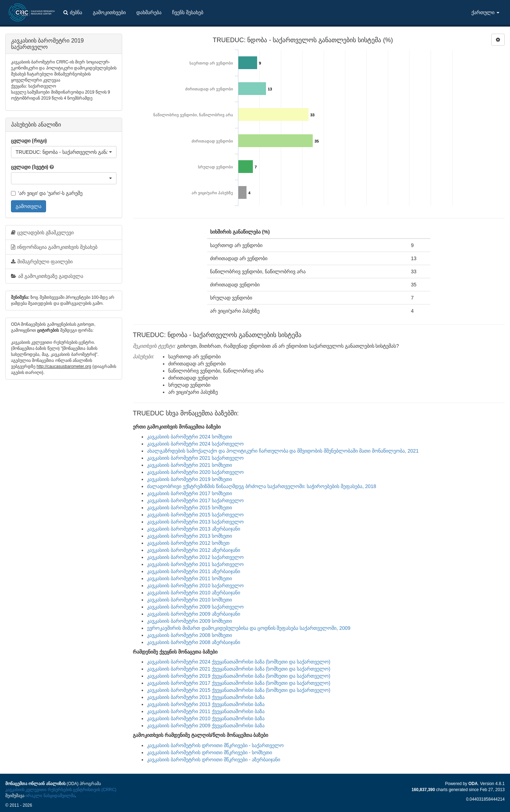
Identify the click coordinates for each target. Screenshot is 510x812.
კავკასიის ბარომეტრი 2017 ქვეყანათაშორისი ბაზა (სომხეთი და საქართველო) (239, 683)
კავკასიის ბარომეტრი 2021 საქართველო (195, 458)
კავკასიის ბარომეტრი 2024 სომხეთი (189, 437)
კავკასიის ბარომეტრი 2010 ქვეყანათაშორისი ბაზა (206, 718)
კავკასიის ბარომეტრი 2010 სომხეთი (189, 600)
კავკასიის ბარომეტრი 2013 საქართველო (195, 522)
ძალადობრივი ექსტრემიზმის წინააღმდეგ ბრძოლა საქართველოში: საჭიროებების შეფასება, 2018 (262, 486)
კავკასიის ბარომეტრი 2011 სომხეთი (189, 578)
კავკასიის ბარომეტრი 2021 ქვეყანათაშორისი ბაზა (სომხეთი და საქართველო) (239, 669)
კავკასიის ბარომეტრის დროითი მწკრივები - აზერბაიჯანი (214, 760)
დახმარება (149, 12)
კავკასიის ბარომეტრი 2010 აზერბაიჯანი (194, 593)
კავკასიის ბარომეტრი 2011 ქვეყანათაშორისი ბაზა (206, 711)
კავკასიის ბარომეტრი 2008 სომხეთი (189, 635)
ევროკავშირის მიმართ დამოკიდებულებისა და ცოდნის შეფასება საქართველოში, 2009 (249, 628)
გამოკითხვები (109, 12)
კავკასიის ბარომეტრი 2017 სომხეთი (189, 493)
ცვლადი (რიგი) (29, 141)
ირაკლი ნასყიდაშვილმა (50, 796)
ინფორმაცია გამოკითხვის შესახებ (54, 247)
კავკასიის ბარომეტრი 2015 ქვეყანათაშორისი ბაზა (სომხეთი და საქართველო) (239, 690)
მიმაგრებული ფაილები (42, 262)
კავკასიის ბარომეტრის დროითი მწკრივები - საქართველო (215, 745)
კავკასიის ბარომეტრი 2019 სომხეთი (189, 479)
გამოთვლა (29, 206)
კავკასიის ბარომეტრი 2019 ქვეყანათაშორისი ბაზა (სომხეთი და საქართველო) (239, 676)
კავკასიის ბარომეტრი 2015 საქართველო (195, 515)
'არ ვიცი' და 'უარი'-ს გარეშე (47, 193)
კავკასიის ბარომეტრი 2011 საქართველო (195, 564)
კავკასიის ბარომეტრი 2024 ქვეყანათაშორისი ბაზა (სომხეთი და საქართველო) (239, 662)
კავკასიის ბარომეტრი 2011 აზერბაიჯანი (194, 571)
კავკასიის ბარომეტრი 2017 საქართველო (195, 500)
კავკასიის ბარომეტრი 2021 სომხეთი (189, 465)
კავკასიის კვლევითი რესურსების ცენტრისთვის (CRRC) (61, 790)
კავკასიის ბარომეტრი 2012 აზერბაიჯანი (194, 550)
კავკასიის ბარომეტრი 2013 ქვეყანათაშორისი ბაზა (206, 697)
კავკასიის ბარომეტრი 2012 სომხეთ (188, 543)
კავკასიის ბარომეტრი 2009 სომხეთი (189, 621)
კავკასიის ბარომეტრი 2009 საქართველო (195, 607)
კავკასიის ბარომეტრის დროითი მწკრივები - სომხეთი (209, 752)
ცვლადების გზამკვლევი (42, 233)
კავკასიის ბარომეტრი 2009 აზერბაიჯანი (194, 614)
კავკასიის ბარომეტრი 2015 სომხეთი (189, 508)
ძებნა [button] (73, 12)
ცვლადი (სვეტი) (30, 167)
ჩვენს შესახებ (188, 12)
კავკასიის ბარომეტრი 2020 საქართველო (195, 472)
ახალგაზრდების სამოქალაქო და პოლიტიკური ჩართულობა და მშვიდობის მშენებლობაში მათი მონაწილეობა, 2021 (283, 451)
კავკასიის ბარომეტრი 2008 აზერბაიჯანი (194, 642)
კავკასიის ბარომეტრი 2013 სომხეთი (189, 536)
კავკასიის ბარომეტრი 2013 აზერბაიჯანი (194, 529)
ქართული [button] (485, 12)
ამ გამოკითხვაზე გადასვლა (47, 276)
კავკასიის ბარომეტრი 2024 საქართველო (195, 444)
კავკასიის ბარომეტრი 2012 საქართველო (195, 557)
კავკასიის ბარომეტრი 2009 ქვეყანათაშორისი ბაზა (206, 726)
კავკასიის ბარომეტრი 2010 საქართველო (195, 586)
